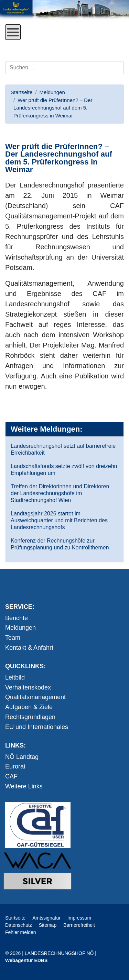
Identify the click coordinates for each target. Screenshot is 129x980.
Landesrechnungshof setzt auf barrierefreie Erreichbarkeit (63, 449)
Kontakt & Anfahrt (29, 648)
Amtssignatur (46, 918)
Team (13, 638)
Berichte (17, 618)
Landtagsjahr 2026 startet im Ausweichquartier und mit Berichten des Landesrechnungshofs (59, 520)
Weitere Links (24, 786)
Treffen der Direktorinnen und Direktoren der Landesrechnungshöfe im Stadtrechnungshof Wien (60, 493)
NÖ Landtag (22, 757)
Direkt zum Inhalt (31, 45)
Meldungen (20, 628)
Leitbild (15, 677)
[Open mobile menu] (13, 32)
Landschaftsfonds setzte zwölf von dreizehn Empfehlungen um (64, 470)
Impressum (79, 918)
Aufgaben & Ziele (29, 707)
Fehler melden (21, 932)
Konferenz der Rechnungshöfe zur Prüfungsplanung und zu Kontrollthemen (60, 544)
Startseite (15, 918)
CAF (11, 776)
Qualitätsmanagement (35, 697)
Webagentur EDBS (26, 960)
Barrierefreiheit (79, 925)
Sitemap (48, 925)
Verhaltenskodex (28, 687)
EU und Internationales (37, 727)
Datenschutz (19, 925)
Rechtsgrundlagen (30, 717)
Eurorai (15, 766)
